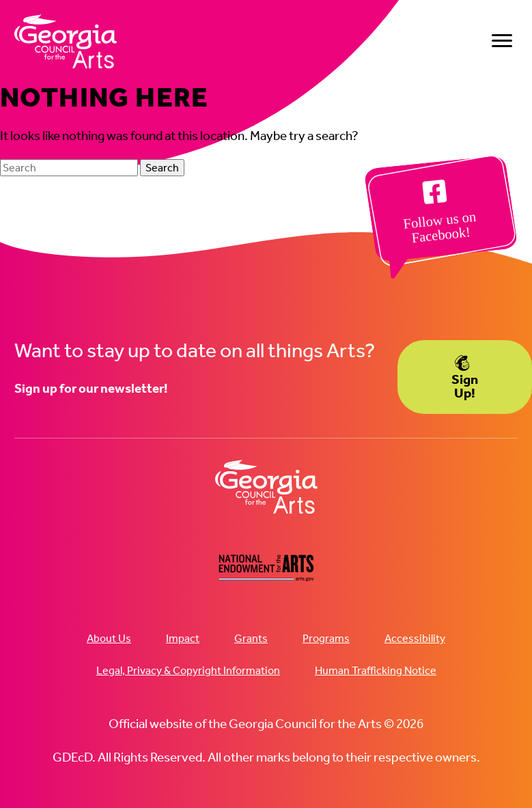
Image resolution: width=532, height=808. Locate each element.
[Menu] (502, 41)
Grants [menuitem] (251, 638)
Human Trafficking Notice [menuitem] (376, 670)
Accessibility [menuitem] (415, 638)
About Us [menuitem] (109, 638)
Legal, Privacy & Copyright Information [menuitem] (188, 670)
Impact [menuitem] (183, 638)
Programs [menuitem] (326, 638)
